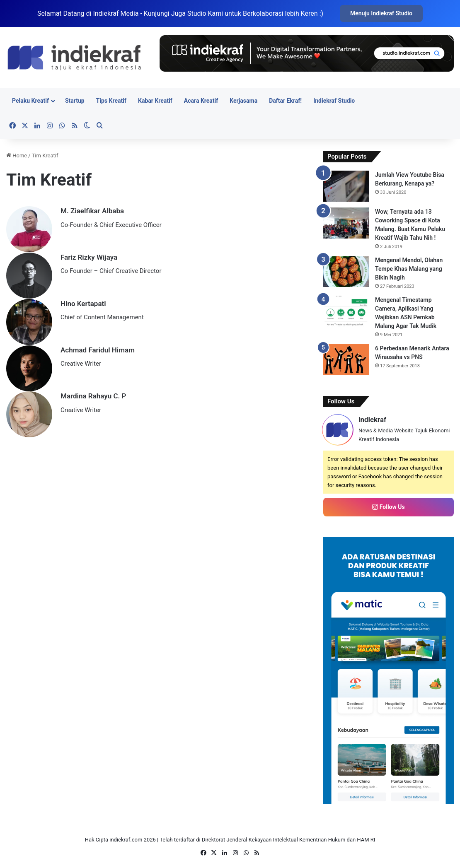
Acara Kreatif (201, 101)
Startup (75, 101)
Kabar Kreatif (155, 101)
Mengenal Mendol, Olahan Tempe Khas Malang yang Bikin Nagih (409, 269)
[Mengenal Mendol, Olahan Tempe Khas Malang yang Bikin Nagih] (346, 271)
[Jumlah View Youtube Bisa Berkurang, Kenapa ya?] (346, 186)
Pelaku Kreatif (30, 101)
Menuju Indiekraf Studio (381, 13)
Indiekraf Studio (334, 101)
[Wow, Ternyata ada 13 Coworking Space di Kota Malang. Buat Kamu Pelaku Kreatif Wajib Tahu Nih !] (346, 223)
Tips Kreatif (111, 101)
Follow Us (388, 507)
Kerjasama (243, 101)
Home (17, 156)
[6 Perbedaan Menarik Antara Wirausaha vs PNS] (346, 360)
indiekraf (372, 420)
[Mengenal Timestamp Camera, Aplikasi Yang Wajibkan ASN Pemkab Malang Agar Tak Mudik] (346, 311)
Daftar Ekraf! (285, 101)
